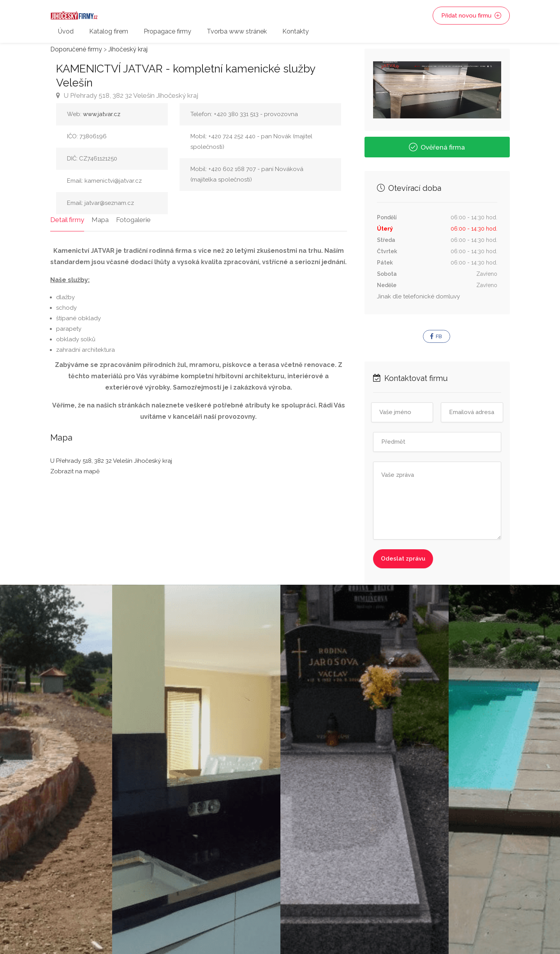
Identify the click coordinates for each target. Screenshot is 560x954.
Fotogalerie (133, 220)
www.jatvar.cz (102, 114)
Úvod (66, 31)
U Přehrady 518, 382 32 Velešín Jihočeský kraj (127, 95)
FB (436, 337)
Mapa (100, 220)
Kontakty (296, 31)
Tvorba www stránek (237, 31)
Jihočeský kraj (128, 49)
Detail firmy (67, 220)
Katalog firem (109, 31)
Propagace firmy (167, 31)
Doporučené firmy (76, 49)
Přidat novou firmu (471, 16)
